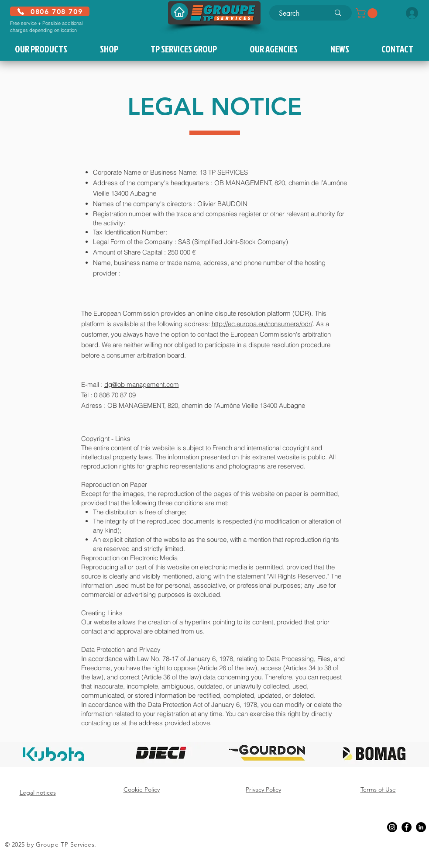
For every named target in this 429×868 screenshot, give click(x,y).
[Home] (179, 12)
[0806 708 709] (50, 11)
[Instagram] (392, 827)
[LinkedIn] (421, 827)
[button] (368, 13)
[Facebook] (407, 827)
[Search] (298, 14)
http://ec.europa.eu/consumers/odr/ (262, 324)
